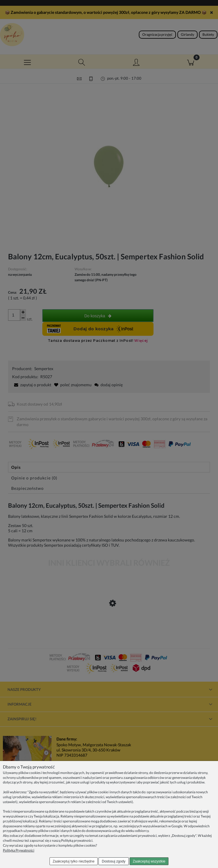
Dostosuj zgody (114, 861)
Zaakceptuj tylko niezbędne (74, 861)
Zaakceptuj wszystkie (149, 861)
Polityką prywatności (77, 840)
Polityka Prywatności (19, 850)
